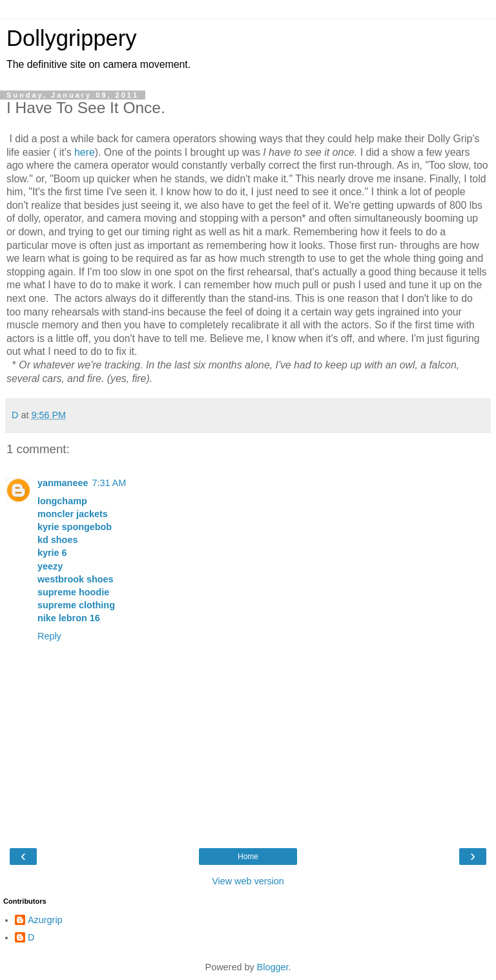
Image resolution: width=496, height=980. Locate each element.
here (85, 152)
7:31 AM (109, 483)
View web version (248, 881)
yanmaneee (63, 483)
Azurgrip (45, 920)
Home (248, 857)
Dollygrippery (72, 38)
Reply (49, 636)
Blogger (273, 967)
